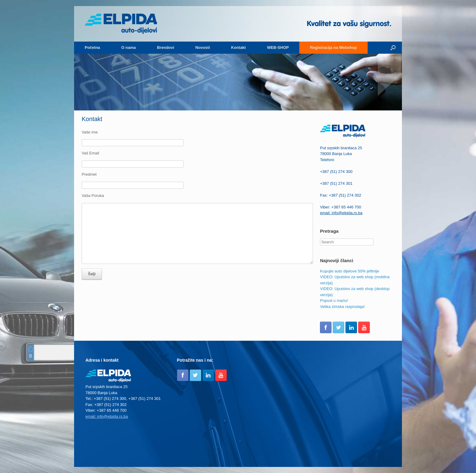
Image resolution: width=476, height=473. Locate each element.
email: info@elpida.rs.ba (341, 213)
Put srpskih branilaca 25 (341, 148)
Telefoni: (327, 160)
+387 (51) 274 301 (336, 183)
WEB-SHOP (278, 47)
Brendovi (165, 47)
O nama (129, 47)
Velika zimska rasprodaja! (342, 307)
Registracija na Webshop (333, 47)
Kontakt (238, 47)
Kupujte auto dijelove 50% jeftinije (349, 271)
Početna (92, 47)
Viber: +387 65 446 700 (340, 207)
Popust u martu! (334, 301)
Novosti (203, 47)
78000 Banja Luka (336, 154)
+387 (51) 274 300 (336, 172)
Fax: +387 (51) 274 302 (341, 195)
